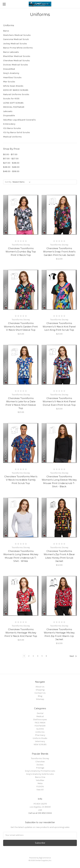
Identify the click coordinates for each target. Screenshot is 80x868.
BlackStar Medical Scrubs (17, 56)
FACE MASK (40, 723)
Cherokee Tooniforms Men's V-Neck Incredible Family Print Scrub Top (21, 480)
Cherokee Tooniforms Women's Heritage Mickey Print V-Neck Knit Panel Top (21, 633)
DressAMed (9, 69)
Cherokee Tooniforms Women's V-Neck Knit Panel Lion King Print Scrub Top (59, 327)
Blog (40, 696)
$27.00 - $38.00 (11, 163)
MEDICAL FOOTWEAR (14, 107)
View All (40, 790)
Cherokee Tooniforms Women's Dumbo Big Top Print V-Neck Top (21, 252)
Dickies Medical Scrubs (16, 65)
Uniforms (40, 732)
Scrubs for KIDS (11, 98)
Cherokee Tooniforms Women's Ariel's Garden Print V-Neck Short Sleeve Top (21, 327)
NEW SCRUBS (40, 744)
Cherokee (40, 762)
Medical (40, 716)
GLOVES (40, 729)
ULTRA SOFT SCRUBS (13, 103)
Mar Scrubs (9, 82)
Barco (6, 31)
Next (73, 656)
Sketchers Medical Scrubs (17, 35)
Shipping (40, 690)
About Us (40, 687)
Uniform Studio (40, 738)
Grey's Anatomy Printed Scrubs (40, 771)
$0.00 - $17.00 (10, 154)
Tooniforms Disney (40, 758)
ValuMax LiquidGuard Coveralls (19, 120)
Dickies (40, 765)
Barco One (40, 777)
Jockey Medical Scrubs (15, 44)
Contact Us (40, 693)
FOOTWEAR (40, 726)
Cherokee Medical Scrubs (16, 60)
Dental (40, 713)
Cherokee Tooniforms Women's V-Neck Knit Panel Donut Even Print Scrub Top (59, 402)
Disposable (9, 115)
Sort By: (8, 182)
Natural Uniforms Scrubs (16, 94)
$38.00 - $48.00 (11, 167)
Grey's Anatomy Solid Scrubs (40, 774)
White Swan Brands (13, 86)
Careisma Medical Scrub (16, 39)
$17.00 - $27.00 (11, 159)
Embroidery (9, 124)
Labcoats (8, 111)
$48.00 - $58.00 (11, 171)
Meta (40, 783)
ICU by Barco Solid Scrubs (17, 132)
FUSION (40, 787)
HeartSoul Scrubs (12, 77)
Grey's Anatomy (11, 73)
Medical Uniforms (12, 137)
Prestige (40, 768)
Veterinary (40, 741)
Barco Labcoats (11, 52)
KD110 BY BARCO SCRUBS (16, 90)
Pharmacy (40, 735)
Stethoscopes (40, 720)
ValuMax (40, 780)
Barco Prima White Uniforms (18, 48)
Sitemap (40, 699)
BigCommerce (45, 858)
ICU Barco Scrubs (12, 128)
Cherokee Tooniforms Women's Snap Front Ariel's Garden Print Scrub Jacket (59, 252)
